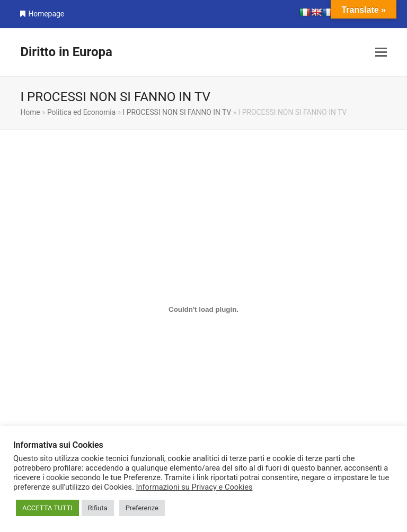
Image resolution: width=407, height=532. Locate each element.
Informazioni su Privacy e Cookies (194, 487)
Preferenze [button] (142, 508)
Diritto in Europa (66, 52)
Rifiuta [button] (98, 508)
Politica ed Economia (81, 112)
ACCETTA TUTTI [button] (47, 508)
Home (30, 112)
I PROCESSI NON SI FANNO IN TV (177, 112)
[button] (381, 52)
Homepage (46, 14)
